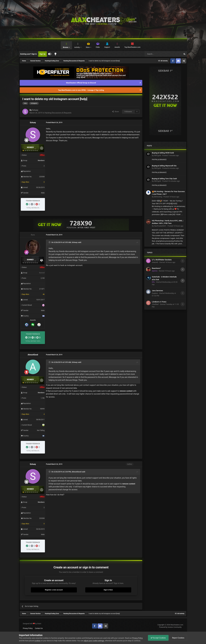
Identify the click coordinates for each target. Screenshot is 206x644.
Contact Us (39, 628)
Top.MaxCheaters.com (132, 47)
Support (107, 47)
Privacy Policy (28, 628)
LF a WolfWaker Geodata (162, 260)
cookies (38, 641)
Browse (66, 47)
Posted (171, 155)
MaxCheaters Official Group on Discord (81, 83)
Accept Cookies (158, 638)
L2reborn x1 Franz (159, 302)
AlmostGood (33, 355)
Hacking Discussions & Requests (58, 113)
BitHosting (158, 197)
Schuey (35, 110)
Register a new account (54, 590)
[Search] (157, 54)
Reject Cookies (178, 638)
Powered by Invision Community (170, 627)
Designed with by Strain (32, 624)
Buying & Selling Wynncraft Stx (164, 166)
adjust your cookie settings (94, 641)
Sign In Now (108, 590)
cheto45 (155, 262)
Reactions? (156, 268)
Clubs (98, 47)
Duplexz (155, 293)
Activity (77, 47)
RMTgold (158, 155)
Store (88, 47)
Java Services (157, 291)
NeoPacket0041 (160, 226)
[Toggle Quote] (50, 242)
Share (116, 112)
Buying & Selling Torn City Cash (164, 179)
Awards (117, 47)
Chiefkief (155, 304)
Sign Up (43, 54)
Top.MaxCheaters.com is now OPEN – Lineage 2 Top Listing (81, 90)
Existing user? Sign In (29, 54)
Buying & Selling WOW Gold (163, 153)
